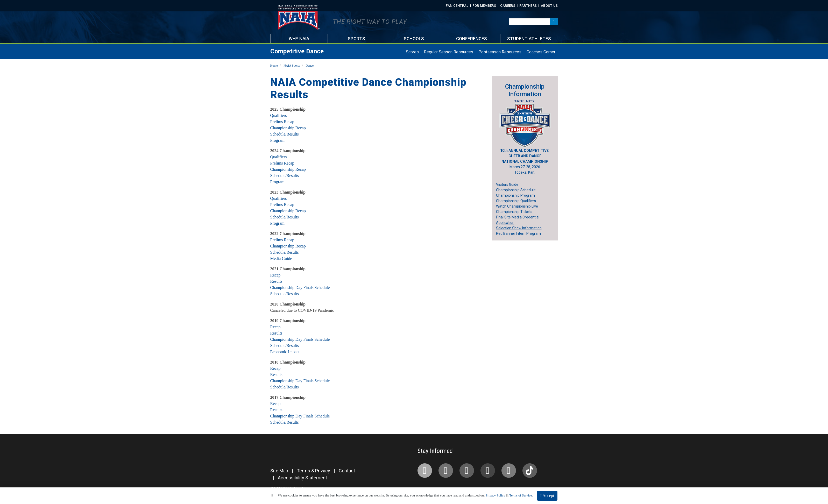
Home (274, 66)
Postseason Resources (500, 52)
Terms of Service (521, 495)
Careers (508, 6)
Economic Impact (285, 352)
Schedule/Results (285, 134)
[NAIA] (270, 455)
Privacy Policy (495, 495)
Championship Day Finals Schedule (300, 288)
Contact (347, 471)
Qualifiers (279, 115)
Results (276, 281)
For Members (484, 6)
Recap (275, 275)
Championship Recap (288, 128)
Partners (528, 6)
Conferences (472, 39)
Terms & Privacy (313, 471)
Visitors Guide (507, 184)
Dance (310, 66)
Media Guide (281, 258)
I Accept (547, 496)
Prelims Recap (282, 122)
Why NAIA (299, 39)
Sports (356, 39)
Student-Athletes (529, 39)
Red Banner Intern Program (518, 233)
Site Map (279, 471)
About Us (549, 6)
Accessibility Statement (302, 478)
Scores (412, 52)
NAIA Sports (292, 66)
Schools (414, 39)
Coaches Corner (541, 52)
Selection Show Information (519, 228)
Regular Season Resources (449, 52)
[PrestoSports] (281, 455)
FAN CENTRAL (457, 6)
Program (277, 140)
